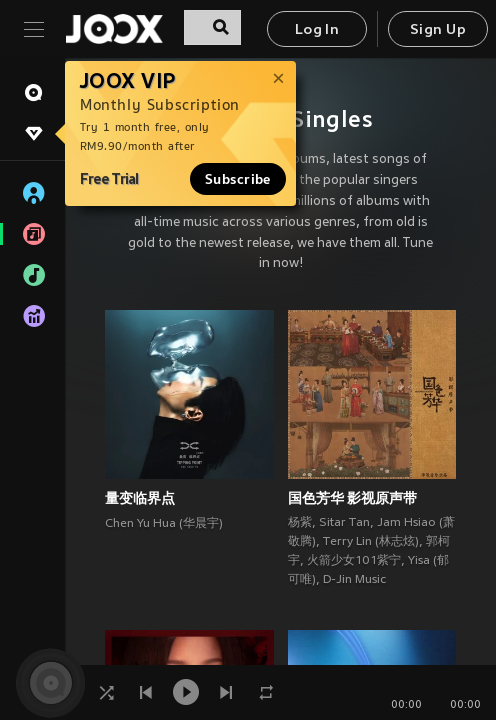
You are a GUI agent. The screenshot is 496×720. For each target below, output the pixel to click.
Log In (317, 30)
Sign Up (438, 30)
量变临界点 (140, 498)
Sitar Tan (344, 523)
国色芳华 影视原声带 (352, 498)
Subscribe (238, 179)
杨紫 (300, 523)
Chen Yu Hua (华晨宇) (164, 524)
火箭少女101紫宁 (354, 561)
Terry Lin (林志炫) (371, 542)
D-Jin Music (354, 580)
